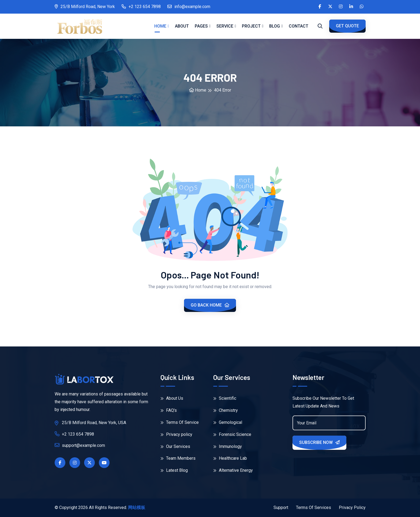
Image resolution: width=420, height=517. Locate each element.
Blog (275, 26)
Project (251, 26)
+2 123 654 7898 (141, 7)
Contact (299, 26)
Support (281, 507)
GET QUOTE (347, 26)
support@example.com (80, 445)
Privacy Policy (352, 507)
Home (160, 26)
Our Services (175, 446)
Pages (201, 26)
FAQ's (169, 410)
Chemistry (226, 410)
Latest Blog (174, 470)
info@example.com (189, 7)
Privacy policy (176, 434)
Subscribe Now (319, 442)
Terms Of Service (180, 422)
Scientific (225, 398)
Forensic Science (232, 434)
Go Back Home (210, 305)
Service (225, 26)
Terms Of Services (314, 507)
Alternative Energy (233, 470)
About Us (172, 398)
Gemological (228, 422)
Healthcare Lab (230, 458)
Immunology (228, 446)
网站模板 (137, 507)
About (182, 26)
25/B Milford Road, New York (85, 7)
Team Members (178, 458)
